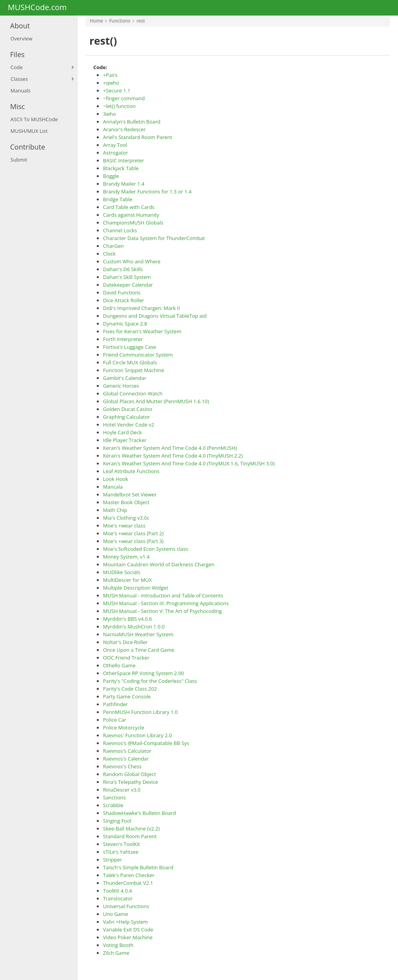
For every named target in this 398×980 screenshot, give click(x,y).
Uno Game (116, 914)
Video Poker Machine (128, 937)
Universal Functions (126, 906)
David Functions (122, 292)
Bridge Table (118, 199)
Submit (19, 160)
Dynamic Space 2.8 (125, 324)
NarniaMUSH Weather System (138, 634)
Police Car (115, 720)
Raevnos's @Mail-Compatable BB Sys (146, 743)
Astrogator (115, 153)
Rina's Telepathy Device (131, 782)
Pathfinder (115, 704)
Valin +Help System (126, 922)
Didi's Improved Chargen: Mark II (141, 308)
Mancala (113, 487)
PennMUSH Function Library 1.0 (140, 712)
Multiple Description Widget (136, 588)
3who (109, 114)
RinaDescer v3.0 (122, 790)
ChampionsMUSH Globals (133, 223)
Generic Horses (121, 386)
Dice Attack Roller (124, 300)
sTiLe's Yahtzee (121, 852)
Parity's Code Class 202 (130, 689)
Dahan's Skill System (127, 277)
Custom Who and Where (132, 261)
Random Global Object (129, 774)
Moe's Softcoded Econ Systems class (146, 549)
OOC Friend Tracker (126, 658)
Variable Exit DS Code (128, 930)
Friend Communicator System (138, 355)
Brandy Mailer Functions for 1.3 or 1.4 (147, 191)
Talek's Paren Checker (129, 875)
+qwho (111, 83)
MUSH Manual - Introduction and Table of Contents (163, 595)
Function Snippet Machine (134, 370)
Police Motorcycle (124, 728)
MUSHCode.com (37, 8)
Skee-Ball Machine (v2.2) (131, 829)
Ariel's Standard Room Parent (138, 137)
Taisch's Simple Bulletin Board (138, 867)
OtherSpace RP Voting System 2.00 (144, 673)
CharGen (113, 246)
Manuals (21, 91)
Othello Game (119, 665)
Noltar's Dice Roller (125, 642)
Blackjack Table (121, 168)
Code (17, 67)
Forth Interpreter (123, 339)
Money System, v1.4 (126, 557)
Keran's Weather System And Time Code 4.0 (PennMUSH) (170, 448)
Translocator (118, 898)
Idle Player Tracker (125, 440)
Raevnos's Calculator (127, 751)
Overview (21, 38)
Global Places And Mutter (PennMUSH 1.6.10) (156, 401)
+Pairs (110, 75)
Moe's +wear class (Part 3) (133, 541)
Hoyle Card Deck (122, 432)
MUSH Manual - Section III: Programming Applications (166, 603)
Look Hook (116, 479)
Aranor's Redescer (124, 129)
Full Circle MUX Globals (130, 362)
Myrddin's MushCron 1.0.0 (134, 627)
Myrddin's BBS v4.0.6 (127, 619)
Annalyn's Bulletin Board (132, 122)
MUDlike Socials (122, 572)
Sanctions (114, 797)
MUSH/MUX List (29, 131)
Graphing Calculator (127, 417)
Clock (109, 254)
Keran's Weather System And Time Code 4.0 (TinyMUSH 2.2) (173, 456)
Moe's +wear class (124, 526)
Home (96, 21)
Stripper (113, 860)
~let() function (119, 106)
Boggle (111, 176)
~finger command (124, 98)
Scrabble (113, 805)
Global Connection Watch (133, 393)
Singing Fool (117, 821)
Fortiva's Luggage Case (130, 347)
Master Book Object (126, 502)
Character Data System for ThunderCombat (154, 238)
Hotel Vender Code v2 (129, 425)
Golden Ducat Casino (128, 409)
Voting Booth (118, 945)
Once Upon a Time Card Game (139, 650)
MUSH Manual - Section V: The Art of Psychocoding (162, 611)
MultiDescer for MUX (127, 580)
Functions (120, 21)
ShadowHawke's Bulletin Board (140, 813)
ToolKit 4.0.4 (117, 891)
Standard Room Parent (130, 836)
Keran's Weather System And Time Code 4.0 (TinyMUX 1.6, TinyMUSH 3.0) (189, 463)
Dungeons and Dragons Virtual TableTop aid (155, 316)
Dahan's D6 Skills (123, 269)
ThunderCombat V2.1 (128, 883)
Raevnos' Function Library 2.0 (137, 735)
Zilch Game (116, 953)
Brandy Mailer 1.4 (124, 184)
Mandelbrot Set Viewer (130, 494)
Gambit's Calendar (125, 378)
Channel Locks (120, 230)
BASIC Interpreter (124, 160)
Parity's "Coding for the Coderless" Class (150, 681)
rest (141, 21)
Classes (19, 79)
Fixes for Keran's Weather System (142, 331)
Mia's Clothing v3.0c (126, 518)
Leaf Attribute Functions (131, 471)
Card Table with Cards (129, 207)
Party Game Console (127, 696)
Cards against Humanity (131, 215)
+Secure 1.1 (117, 91)
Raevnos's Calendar (126, 759)
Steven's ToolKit (121, 844)
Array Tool (115, 145)
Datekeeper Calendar (128, 285)
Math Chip (115, 510)
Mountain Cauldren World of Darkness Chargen (159, 564)
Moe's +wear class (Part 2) (133, 533)
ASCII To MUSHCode (34, 119)
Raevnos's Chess (122, 766)
